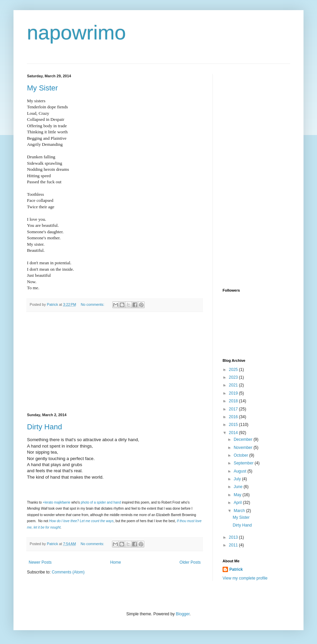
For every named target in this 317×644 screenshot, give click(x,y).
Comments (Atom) (68, 572)
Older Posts (190, 562)
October (241, 455)
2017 (234, 409)
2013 (234, 537)
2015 (234, 425)
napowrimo (76, 33)
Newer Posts (40, 562)
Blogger (183, 614)
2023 (234, 377)
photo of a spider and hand (101, 502)
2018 (234, 401)
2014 (234, 433)
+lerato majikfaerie (57, 502)
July (238, 479)
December (244, 439)
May (238, 495)
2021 (234, 385)
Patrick (236, 569)
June (239, 487)
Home (116, 562)
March (240, 511)
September (244, 463)
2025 (234, 370)
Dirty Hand (45, 427)
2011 (234, 545)
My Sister (42, 88)
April (238, 503)
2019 (234, 393)
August (241, 471)
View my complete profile (245, 578)
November (244, 448)
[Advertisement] (115, 363)
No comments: (93, 304)
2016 (234, 417)
